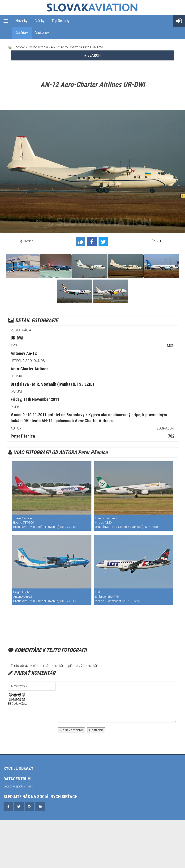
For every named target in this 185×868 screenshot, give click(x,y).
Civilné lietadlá (38, 47)
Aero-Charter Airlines (30, 369)
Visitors (42, 33)
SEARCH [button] (92, 55)
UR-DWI (17, 338)
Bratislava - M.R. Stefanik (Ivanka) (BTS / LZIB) (52, 384)
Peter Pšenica (23, 436)
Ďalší (155, 241)
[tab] (92, 55)
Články (39, 21)
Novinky (21, 21)
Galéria (22, 33)
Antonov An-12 (24, 353)
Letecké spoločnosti (18, 786)
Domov (19, 47)
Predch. (29, 241)
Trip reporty (60, 21)
